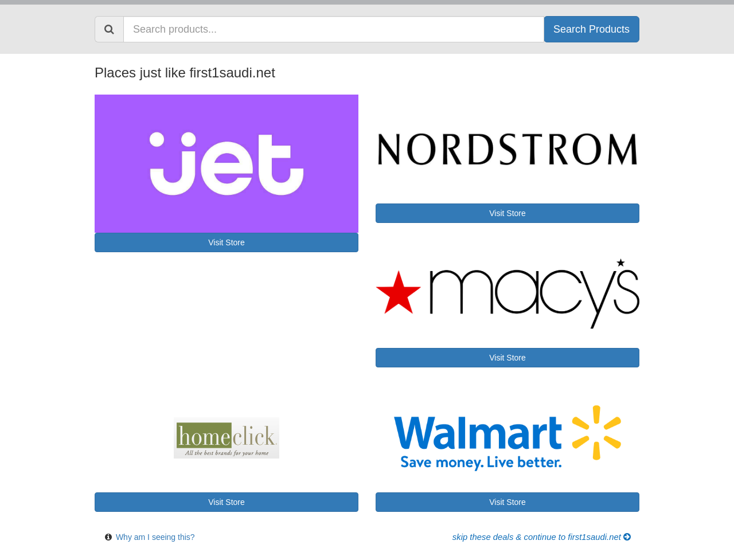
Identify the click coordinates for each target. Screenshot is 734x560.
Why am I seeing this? (155, 537)
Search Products (592, 29)
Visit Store (227, 242)
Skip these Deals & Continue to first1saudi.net (542, 537)
